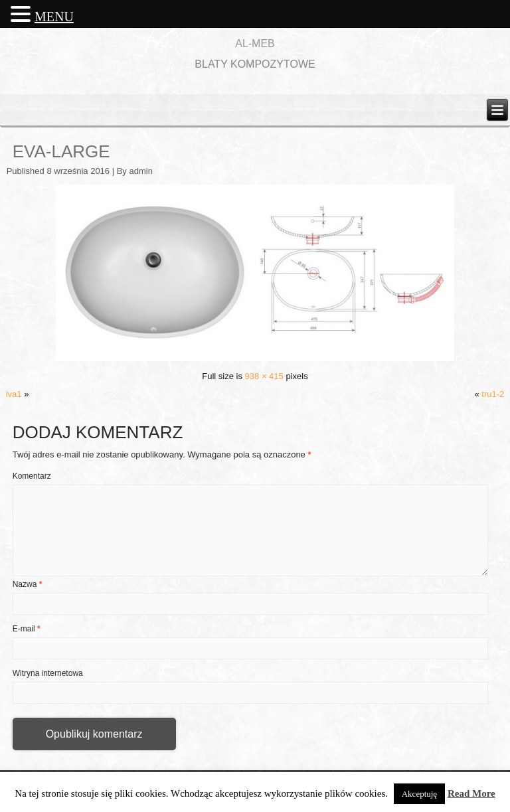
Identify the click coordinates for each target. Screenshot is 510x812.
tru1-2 (493, 394)
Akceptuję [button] (419, 794)
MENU (54, 17)
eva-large (61, 151)
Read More (471, 793)
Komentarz (32, 476)
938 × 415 (264, 376)
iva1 (14, 394)
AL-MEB (255, 43)
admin (140, 171)
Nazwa (28, 584)
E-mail (27, 629)
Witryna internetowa (48, 673)
